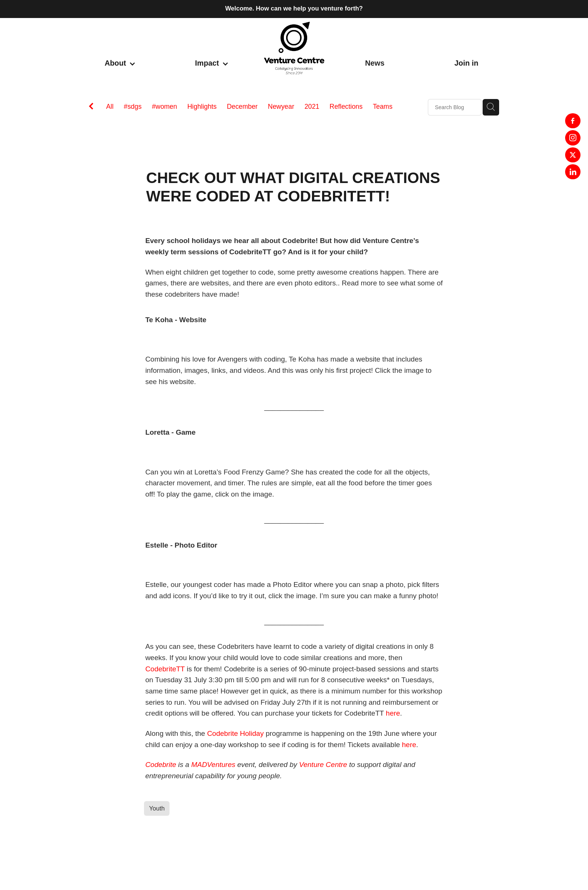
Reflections (346, 107)
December (242, 107)
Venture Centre (323, 765)
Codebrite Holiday (235, 733)
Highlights (202, 107)
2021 (312, 107)
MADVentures (213, 765)
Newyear (281, 107)
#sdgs (133, 107)
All (110, 107)
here (393, 713)
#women (164, 107)
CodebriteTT (165, 669)
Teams (382, 107)
